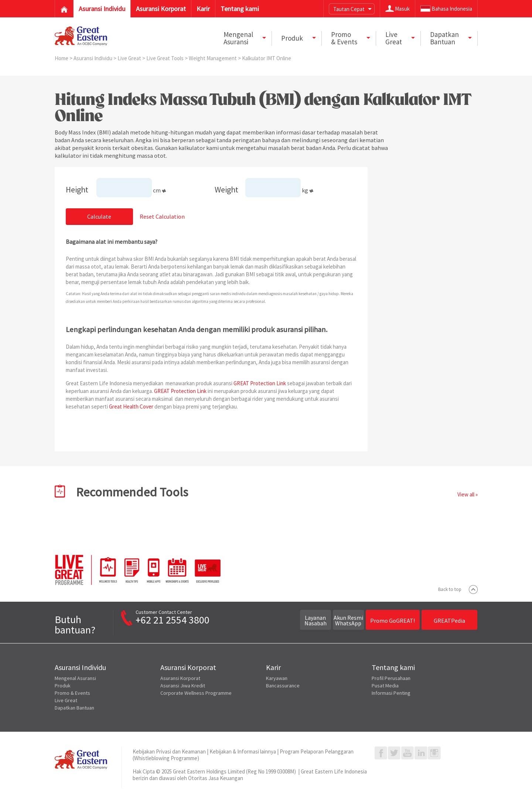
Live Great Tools (166, 58)
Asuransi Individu (93, 58)
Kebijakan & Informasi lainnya (243, 751)
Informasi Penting (391, 693)
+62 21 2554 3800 (173, 620)
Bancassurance (283, 686)
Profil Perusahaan (391, 678)
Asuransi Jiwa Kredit (183, 686)
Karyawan (277, 678)
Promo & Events (72, 693)
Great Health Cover (131, 406)
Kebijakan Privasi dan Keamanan (169, 751)
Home (62, 58)
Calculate (99, 216)
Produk (63, 686)
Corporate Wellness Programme (196, 693)
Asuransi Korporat (180, 678)
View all (466, 494)
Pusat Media (385, 686)
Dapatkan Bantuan (74, 708)
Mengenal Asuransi (75, 678)
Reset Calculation (162, 216)
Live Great (130, 58)
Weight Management (213, 58)
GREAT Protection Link (260, 383)
